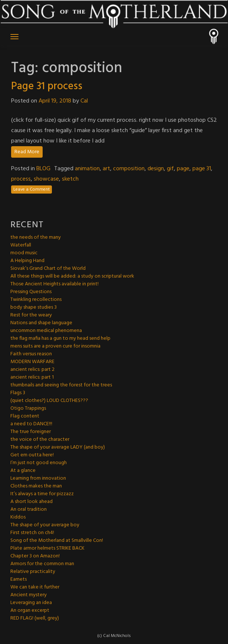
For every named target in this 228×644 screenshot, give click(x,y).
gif (170, 169)
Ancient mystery (29, 595)
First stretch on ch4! (32, 533)
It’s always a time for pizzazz (42, 494)
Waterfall (21, 245)
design (156, 169)
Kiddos (18, 517)
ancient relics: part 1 (32, 377)
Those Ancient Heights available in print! (54, 284)
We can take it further (35, 587)
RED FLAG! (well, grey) (35, 618)
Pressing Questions (31, 292)
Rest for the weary (31, 315)
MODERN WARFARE (32, 362)
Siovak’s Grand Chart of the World (48, 269)
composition (129, 169)
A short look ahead (32, 502)
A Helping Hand (27, 261)
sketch (70, 179)
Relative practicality (33, 572)
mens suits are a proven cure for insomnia (55, 346)
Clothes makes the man (36, 486)
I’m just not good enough (39, 463)
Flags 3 (18, 393)
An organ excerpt (30, 611)
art (106, 169)
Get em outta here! (32, 455)
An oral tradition (29, 509)
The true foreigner (31, 432)
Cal (84, 101)
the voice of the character (40, 440)
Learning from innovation (38, 478)
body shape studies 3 (34, 307)
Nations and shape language (41, 323)
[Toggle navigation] (14, 37)
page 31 (202, 169)
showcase (46, 179)
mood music (24, 253)
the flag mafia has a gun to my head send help (60, 338)
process (21, 179)
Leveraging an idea (31, 603)
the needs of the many (36, 237)
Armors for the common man (42, 564)
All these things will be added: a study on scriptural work (72, 276)
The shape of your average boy (45, 525)
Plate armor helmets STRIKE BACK (47, 548)
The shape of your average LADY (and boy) (58, 447)
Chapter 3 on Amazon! (35, 556)
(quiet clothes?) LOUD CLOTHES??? (49, 401)
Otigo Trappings (28, 408)
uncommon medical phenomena (46, 331)
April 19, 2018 (55, 101)
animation (87, 169)
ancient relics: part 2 (32, 370)
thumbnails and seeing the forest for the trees (61, 385)
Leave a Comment (32, 189)
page (183, 169)
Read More (27, 152)
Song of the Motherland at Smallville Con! (57, 541)
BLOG (43, 169)
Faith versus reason (31, 354)
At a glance (23, 471)
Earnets (19, 579)
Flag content (25, 416)
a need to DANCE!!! (31, 424)
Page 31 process (47, 86)
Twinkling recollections (36, 300)
